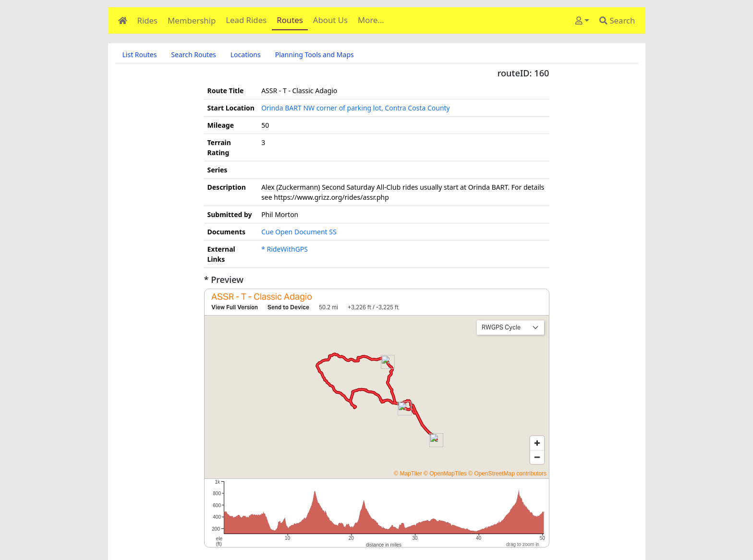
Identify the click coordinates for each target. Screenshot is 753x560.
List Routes (140, 55)
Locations (246, 55)
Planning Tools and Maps (315, 55)
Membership (192, 20)
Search (617, 20)
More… (371, 20)
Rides (148, 20)
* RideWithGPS (285, 249)
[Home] (122, 20)
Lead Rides (246, 20)
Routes (290, 20)
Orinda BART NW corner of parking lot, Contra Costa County (356, 108)
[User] (582, 20)
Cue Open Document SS (299, 232)
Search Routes (193, 55)
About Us (330, 20)
